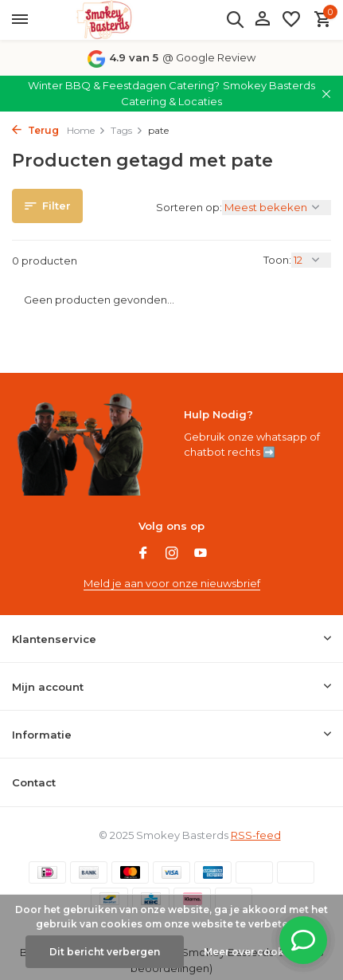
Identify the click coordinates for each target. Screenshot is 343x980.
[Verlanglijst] (291, 20)
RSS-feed (256, 835)
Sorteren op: (189, 207)
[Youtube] (201, 555)
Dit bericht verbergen (105, 952)
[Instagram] (172, 555)
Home (86, 130)
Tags (127, 130)
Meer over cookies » (255, 952)
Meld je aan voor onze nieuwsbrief (172, 583)
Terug (35, 130)
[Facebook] (143, 555)
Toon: (277, 260)
